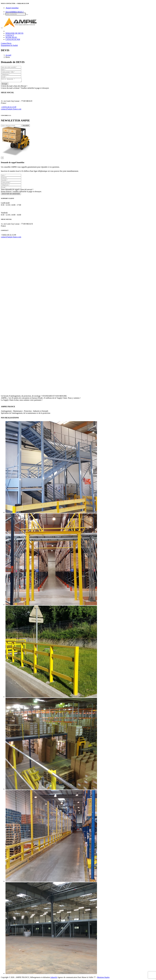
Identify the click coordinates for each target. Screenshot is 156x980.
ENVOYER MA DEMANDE (11, 194)
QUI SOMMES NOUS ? (15, 12)
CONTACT (10, 35)
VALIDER (26, 126)
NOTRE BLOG (11, 37)
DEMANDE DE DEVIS (14, 33)
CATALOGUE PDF (13, 39)
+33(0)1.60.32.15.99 (9, 108)
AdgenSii (54, 978)
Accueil (8, 55)
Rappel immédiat (12, 8)
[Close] (2, 158)
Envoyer (5, 84)
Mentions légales (103, 978)
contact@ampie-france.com (11, 110)
